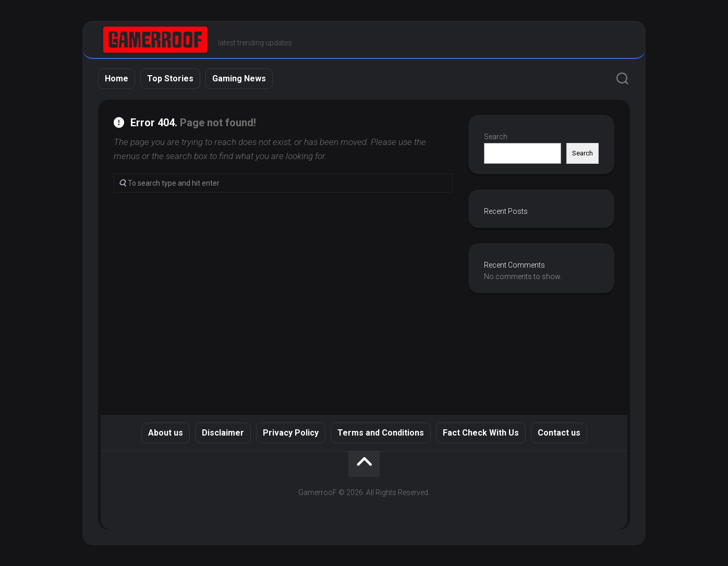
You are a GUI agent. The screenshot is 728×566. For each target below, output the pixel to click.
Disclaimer (223, 433)
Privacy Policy (291, 433)
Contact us (559, 433)
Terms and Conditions (381, 433)
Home (117, 79)
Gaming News (239, 79)
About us (166, 433)
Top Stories (170, 79)
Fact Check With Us (481, 433)
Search (496, 137)
